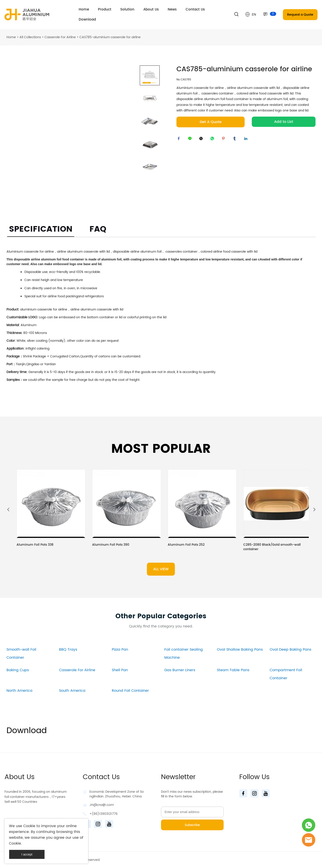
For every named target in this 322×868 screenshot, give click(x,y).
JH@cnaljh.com (102, 805)
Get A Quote (211, 122)
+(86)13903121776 (104, 814)
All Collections (30, 37)
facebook (180, 140)
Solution (127, 9)
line (191, 140)
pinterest (225, 140)
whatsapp (213, 140)
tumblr (236, 140)
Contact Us (195, 9)
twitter (202, 140)
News (172, 9)
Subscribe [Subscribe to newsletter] (192, 825)
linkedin (247, 140)
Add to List (284, 122)
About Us (151, 9)
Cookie (29, 826)
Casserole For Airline (60, 37)
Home (84, 9)
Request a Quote (300, 15)
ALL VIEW (161, 569)
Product (105, 9)
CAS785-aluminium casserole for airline (110, 37)
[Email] (192, 812)
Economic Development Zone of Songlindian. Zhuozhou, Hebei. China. (117, 794)
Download (87, 20)
